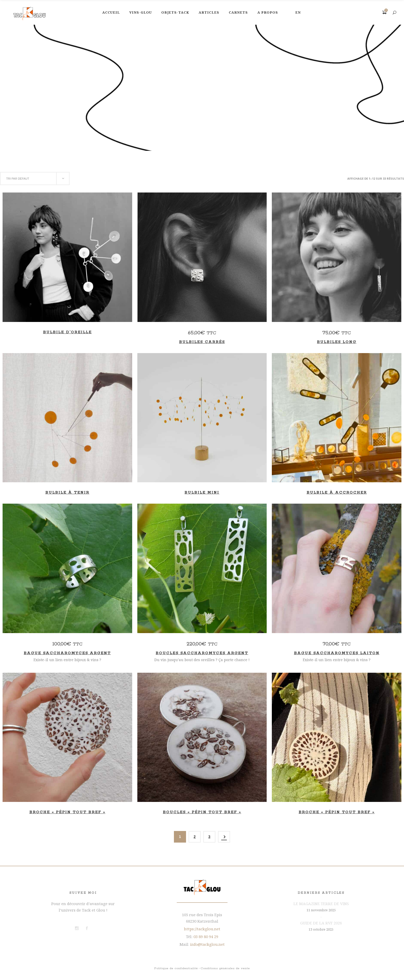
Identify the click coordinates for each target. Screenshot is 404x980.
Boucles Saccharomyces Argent (202, 653)
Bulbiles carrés (202, 342)
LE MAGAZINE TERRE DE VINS (321, 904)
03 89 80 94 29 (206, 937)
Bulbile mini (202, 493)
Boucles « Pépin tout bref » (202, 812)
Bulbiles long (337, 342)
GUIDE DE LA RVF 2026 (321, 923)
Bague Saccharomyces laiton (337, 653)
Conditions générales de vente (225, 968)
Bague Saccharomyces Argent (67, 653)
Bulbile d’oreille (67, 332)
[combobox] (35, 178)
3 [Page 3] (209, 837)
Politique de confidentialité (176, 968)
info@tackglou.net (207, 944)
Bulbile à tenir (67, 493)
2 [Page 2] (195, 837)
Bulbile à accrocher (337, 493)
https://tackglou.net (202, 929)
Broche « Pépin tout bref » (67, 812)
